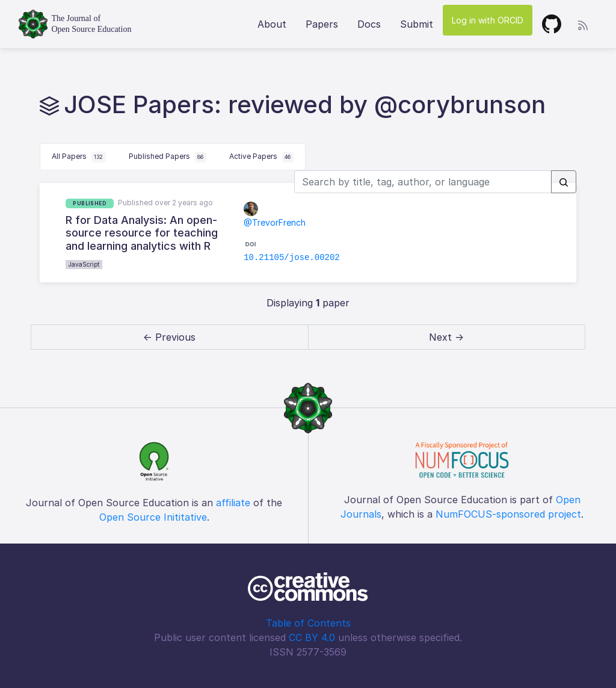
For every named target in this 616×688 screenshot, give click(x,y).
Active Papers (261, 157)
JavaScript (84, 264)
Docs (369, 24)
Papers (322, 24)
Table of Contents (308, 623)
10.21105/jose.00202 (292, 258)
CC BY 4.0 (312, 637)
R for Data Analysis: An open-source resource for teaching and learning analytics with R (142, 233)
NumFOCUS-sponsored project (508, 514)
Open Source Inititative (153, 517)
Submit (417, 24)
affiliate (233, 503)
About (272, 24)
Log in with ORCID (488, 20)
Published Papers (168, 157)
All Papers (79, 157)
